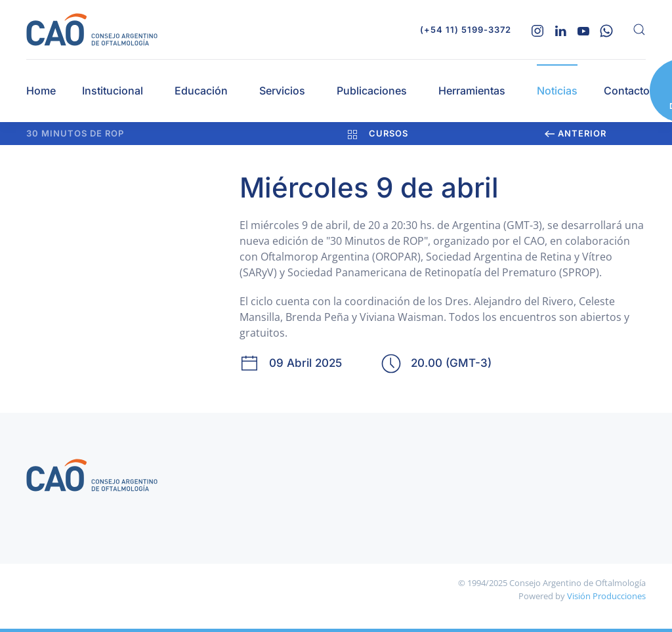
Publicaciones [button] (372, 91)
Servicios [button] (282, 91)
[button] (639, 30)
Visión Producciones (606, 596)
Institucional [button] (113, 91)
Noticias (557, 91)
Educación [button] (201, 91)
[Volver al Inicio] (92, 30)
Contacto (627, 91)
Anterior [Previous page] (576, 133)
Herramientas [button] (472, 91)
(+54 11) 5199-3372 (466, 30)
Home (41, 91)
